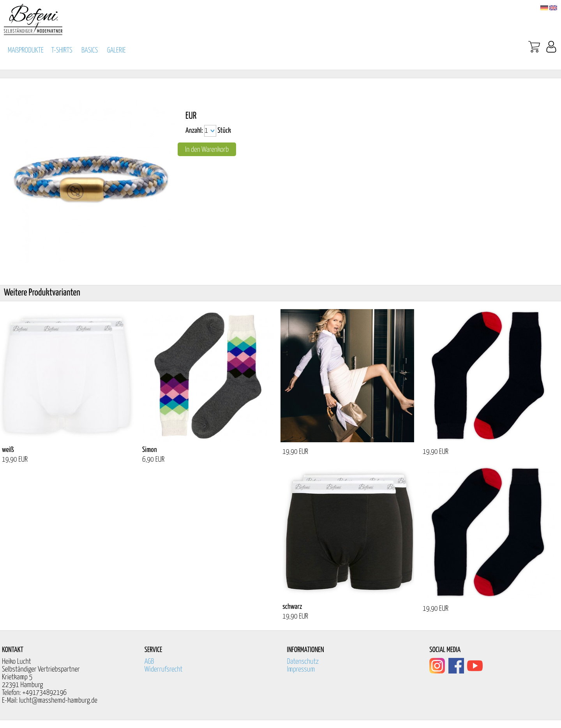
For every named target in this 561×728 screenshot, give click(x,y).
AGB (149, 662)
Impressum (301, 669)
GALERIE (116, 50)
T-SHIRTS (62, 50)
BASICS (90, 50)
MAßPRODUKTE (26, 50)
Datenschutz (303, 662)
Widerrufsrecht (164, 669)
